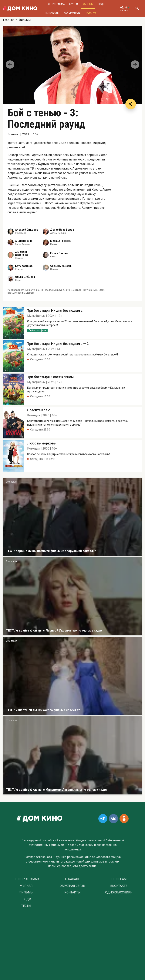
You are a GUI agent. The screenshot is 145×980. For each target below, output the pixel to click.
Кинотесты (52, 13)
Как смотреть (72, 13)
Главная (9, 20)
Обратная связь (72, 886)
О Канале (72, 879)
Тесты (26, 906)
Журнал (74, 4)
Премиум (90, 13)
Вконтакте (119, 886)
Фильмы (88, 4)
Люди (101, 4)
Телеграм (119, 879)
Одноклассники (119, 893)
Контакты (72, 893)
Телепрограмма (55, 4)
